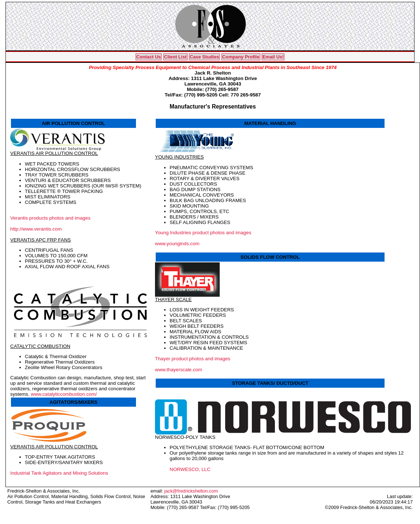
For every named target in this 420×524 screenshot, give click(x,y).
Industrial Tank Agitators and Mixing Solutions (59, 473)
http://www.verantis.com (36, 229)
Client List (175, 57)
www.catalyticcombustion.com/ (64, 394)
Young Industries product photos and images (203, 233)
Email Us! (273, 57)
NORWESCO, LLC (190, 469)
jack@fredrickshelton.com (191, 491)
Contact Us (149, 57)
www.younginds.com (177, 244)
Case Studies (204, 57)
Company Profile (241, 57)
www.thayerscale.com (179, 370)
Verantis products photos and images (50, 218)
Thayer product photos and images (193, 359)
